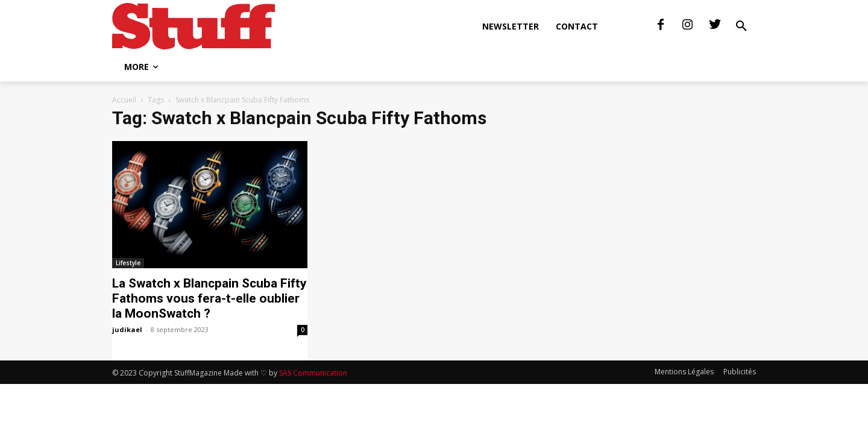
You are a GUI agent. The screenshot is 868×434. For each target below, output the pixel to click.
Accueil (124, 100)
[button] (741, 27)
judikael (127, 329)
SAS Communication (313, 373)
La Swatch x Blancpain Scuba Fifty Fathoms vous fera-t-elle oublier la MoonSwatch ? (209, 298)
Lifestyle (128, 263)
